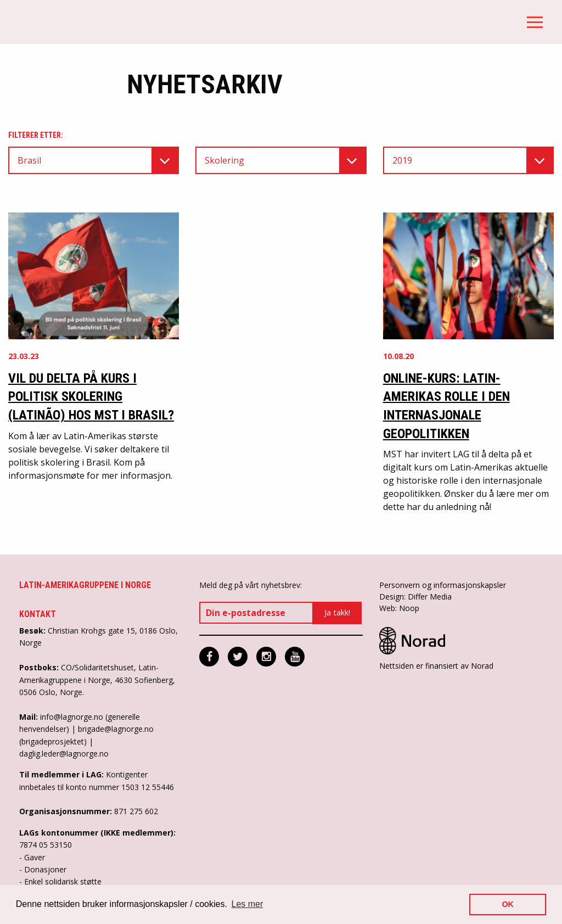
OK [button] (508, 904)
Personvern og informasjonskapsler (443, 585)
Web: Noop (399, 608)
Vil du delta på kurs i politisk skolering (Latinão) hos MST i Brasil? (91, 397)
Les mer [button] (248, 904)
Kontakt (38, 614)
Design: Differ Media (415, 597)
